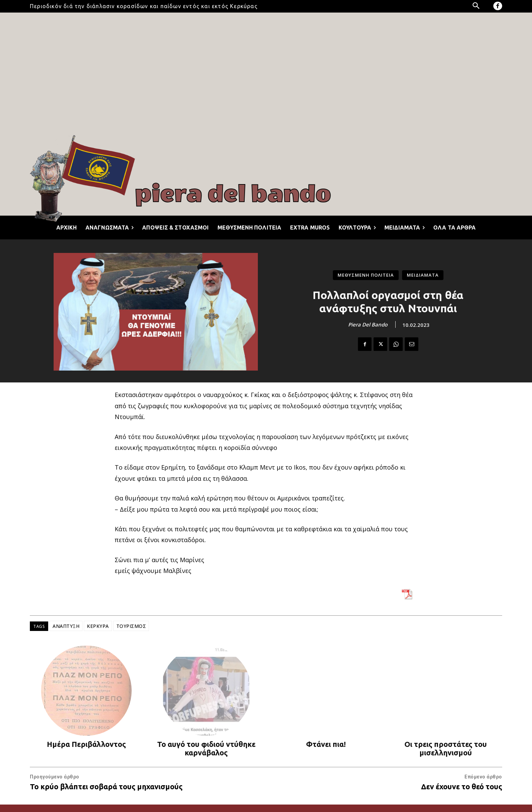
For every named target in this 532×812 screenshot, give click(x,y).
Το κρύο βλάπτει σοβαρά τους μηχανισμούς (106, 786)
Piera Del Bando (368, 324)
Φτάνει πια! (326, 744)
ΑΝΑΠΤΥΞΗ (66, 626)
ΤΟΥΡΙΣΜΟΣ (131, 626)
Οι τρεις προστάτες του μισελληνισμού (446, 748)
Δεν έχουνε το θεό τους (462, 786)
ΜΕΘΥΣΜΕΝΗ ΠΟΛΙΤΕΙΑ (366, 275)
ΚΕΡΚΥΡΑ (98, 626)
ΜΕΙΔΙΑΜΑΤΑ (423, 275)
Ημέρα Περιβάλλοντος (86, 744)
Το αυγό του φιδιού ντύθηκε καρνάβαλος (206, 748)
